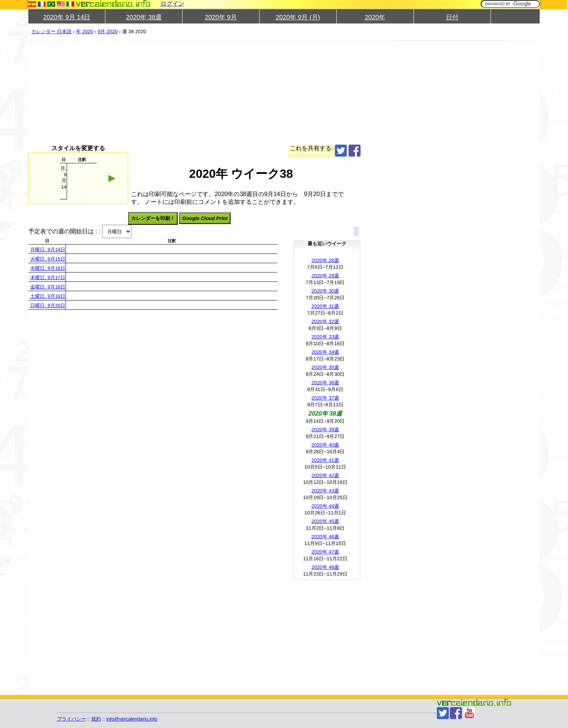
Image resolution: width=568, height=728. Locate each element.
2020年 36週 (325, 383)
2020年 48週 (325, 567)
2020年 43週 (325, 491)
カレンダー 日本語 (51, 31)
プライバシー (72, 719)
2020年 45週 (325, 521)
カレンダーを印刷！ (153, 218)
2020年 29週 (325, 276)
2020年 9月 (221, 17)
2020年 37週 (325, 398)
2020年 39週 (325, 430)
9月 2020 (108, 31)
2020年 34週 (325, 352)
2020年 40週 (325, 445)
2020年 (375, 17)
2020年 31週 (325, 306)
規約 (96, 719)
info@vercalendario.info (132, 719)
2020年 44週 (325, 506)
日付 (452, 17)
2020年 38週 (144, 17)
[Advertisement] (252, 92)
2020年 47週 (325, 552)
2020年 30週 (325, 291)
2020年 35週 (325, 367)
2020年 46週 (325, 537)
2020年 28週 (325, 260)
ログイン (172, 4)
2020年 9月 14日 (67, 17)
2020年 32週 (325, 322)
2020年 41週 (325, 460)
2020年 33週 (325, 337)
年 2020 (85, 31)
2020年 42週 (325, 475)
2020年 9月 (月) (298, 17)
